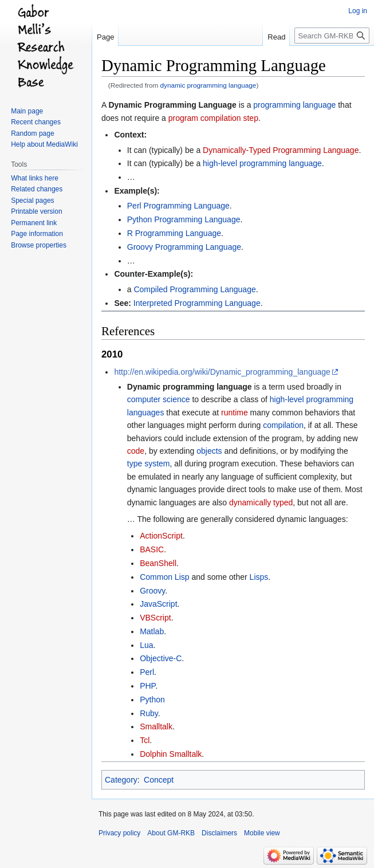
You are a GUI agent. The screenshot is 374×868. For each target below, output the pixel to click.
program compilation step (213, 118)
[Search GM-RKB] (332, 36)
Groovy (152, 591)
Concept (159, 780)
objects (209, 451)
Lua (146, 645)
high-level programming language (262, 163)
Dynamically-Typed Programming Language (281, 150)
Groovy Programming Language (184, 247)
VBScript (155, 618)
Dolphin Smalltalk (171, 754)
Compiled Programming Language (194, 289)
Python (152, 700)
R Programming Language (174, 233)
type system (149, 464)
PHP (147, 686)
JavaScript (158, 604)
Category (121, 780)
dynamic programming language (208, 85)
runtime (235, 413)
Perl (147, 672)
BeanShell (158, 563)
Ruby (149, 713)
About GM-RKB (171, 833)
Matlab (152, 631)
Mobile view (262, 833)
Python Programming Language (184, 219)
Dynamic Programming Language (172, 105)
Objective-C (161, 658)
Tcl (145, 740)
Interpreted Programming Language (197, 303)
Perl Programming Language (178, 206)
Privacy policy (119, 833)
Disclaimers (219, 833)
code (136, 451)
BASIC (152, 549)
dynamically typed (261, 502)
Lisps (259, 577)
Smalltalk (156, 726)
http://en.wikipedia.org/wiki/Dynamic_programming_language (222, 372)
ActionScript (161, 536)
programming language (294, 105)
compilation (283, 425)
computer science (159, 399)
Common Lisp (164, 577)
